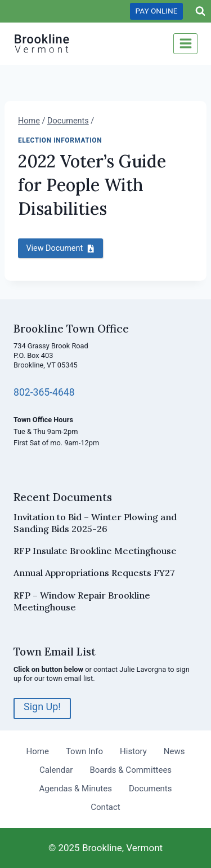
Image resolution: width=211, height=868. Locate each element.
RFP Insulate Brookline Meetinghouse (95, 551)
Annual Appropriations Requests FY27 (94, 573)
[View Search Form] (200, 11)
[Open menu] (185, 44)
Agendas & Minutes (75, 789)
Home (38, 751)
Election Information (60, 140)
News (174, 751)
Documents (151, 789)
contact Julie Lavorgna (130, 669)
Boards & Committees (131, 770)
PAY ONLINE (157, 11)
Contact (105, 807)
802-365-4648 (44, 392)
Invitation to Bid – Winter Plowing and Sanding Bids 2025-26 (95, 523)
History (133, 751)
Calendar (56, 770)
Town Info (84, 751)
